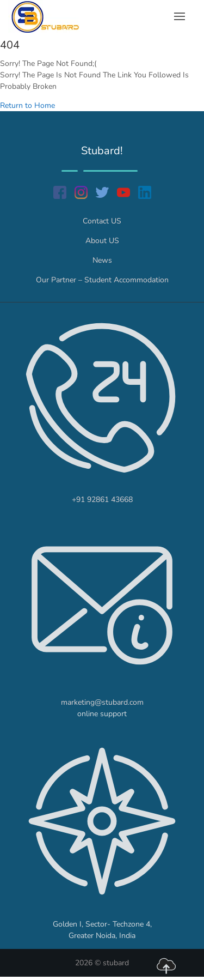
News (102, 260)
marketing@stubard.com (102, 702)
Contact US (102, 221)
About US (102, 241)
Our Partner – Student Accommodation (102, 280)
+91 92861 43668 (102, 500)
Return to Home (27, 105)
